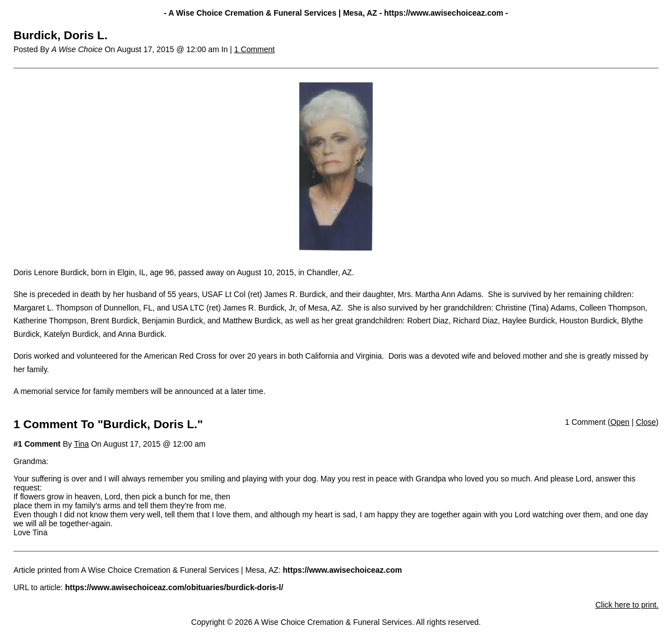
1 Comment (254, 49)
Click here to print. (627, 605)
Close (646, 422)
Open (620, 422)
